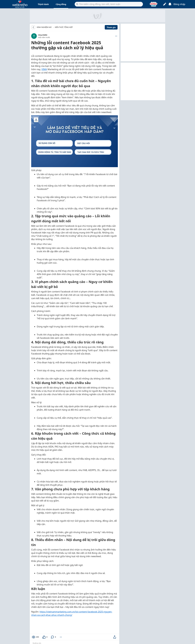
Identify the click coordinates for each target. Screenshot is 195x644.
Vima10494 (43, 35)
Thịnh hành (43, 4)
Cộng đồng (61, 4)
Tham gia (111, 27)
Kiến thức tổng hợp (64, 27)
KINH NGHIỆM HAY (44, 27)
